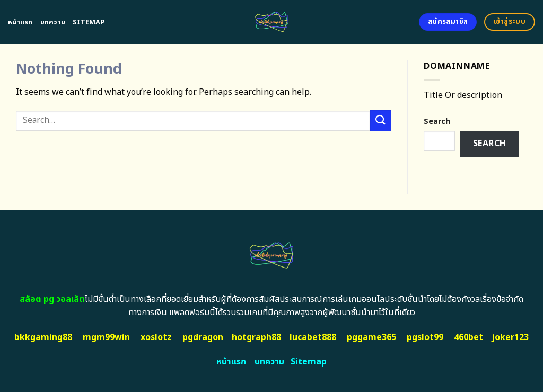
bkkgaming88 (43, 337)
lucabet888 (313, 337)
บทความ (53, 22)
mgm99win (106, 337)
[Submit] (381, 121)
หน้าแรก (20, 22)
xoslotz (156, 337)
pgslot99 (425, 337)
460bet (468, 337)
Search (437, 122)
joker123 (510, 337)
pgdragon (203, 337)
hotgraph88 (256, 337)
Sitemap (89, 22)
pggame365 (371, 337)
